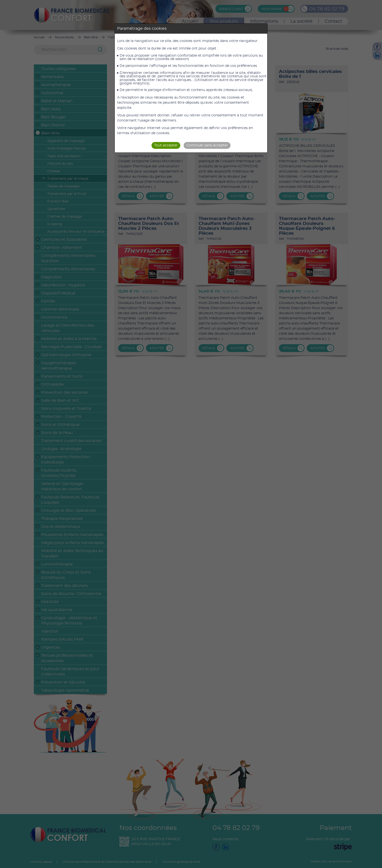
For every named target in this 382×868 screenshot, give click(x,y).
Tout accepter (166, 145)
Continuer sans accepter (207, 145)
